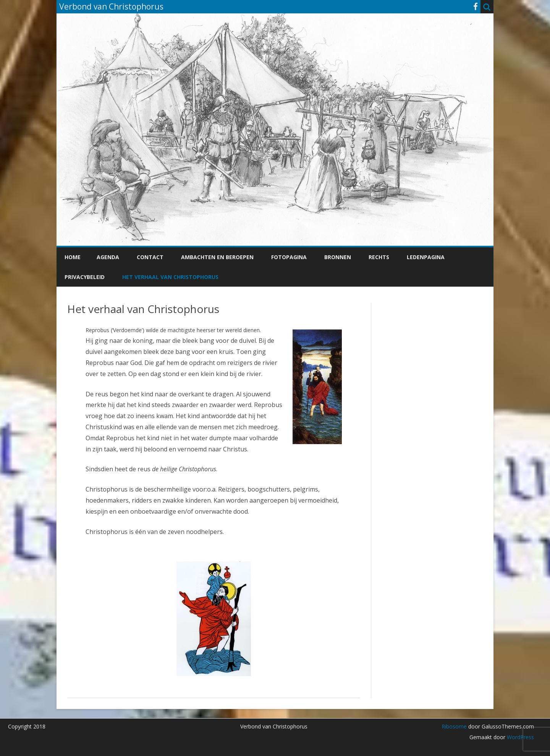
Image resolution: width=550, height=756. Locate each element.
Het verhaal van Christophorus (170, 277)
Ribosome (454, 726)
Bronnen (338, 257)
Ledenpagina (426, 257)
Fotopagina (289, 257)
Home (73, 257)
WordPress (520, 737)
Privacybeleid (85, 277)
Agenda (108, 257)
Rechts (379, 257)
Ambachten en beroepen (217, 257)
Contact (150, 257)
